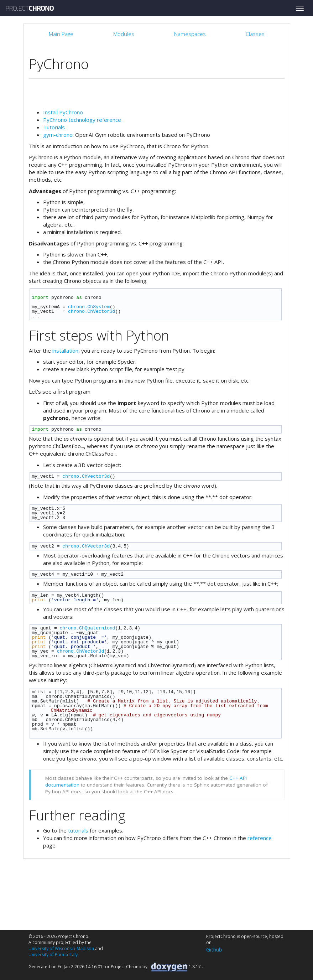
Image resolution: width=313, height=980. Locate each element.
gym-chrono (58, 135)
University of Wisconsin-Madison (61, 948)
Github (214, 949)
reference (260, 838)
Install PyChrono (63, 112)
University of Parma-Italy (53, 955)
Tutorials (54, 127)
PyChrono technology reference (82, 120)
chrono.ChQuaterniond (88, 628)
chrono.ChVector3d (92, 311)
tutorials (78, 830)
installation (65, 351)
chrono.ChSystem (89, 307)
